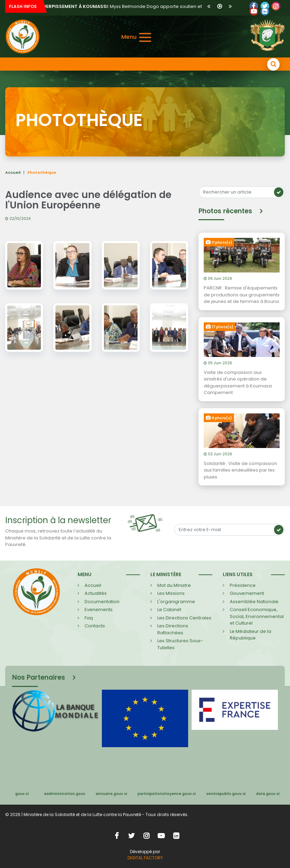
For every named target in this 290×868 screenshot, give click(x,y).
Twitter (265, 6)
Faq (89, 618)
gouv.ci (22, 794)
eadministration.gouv (65, 794)
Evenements (99, 610)
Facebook (254, 6)
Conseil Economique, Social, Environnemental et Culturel (257, 616)
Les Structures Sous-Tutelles (180, 644)
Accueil (13, 172)
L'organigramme (176, 602)
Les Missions (171, 593)
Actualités (96, 593)
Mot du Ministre (174, 585)
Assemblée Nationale (254, 602)
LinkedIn (276, 6)
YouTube (254, 11)
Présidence (243, 585)
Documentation (102, 602)
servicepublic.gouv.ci (226, 794)
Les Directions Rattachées (173, 629)
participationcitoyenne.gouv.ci (167, 794)
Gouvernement (247, 593)
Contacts (95, 626)
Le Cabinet (169, 610)
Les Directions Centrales (184, 618)
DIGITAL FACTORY (145, 858)
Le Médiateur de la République (251, 635)
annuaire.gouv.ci (111, 794)
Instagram (146, 836)
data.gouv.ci (268, 794)
